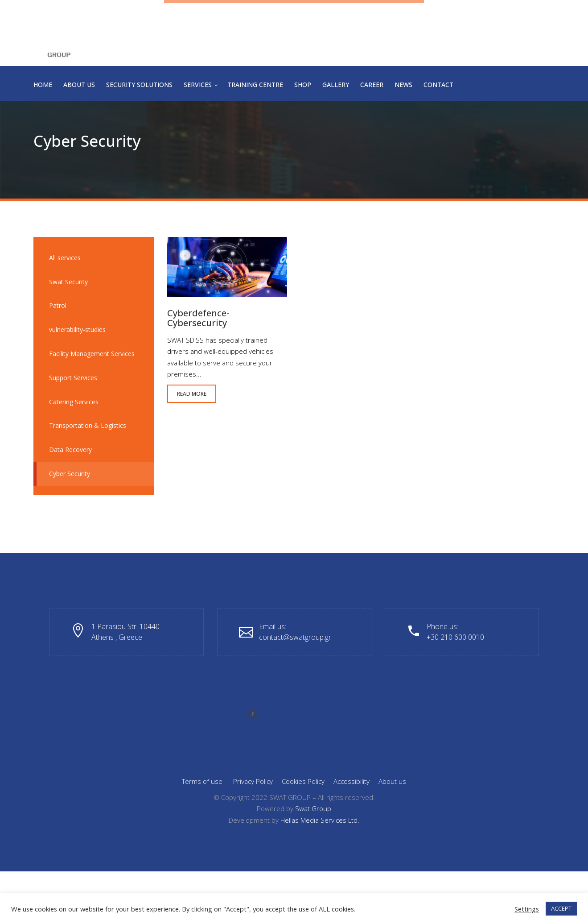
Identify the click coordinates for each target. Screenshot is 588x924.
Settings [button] (527, 909)
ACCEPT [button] (561, 908)
